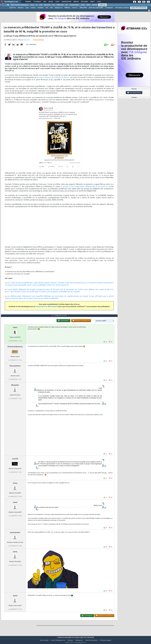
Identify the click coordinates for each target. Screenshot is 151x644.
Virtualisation (109, 8)
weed (15, 506)
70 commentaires (38, 41)
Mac (51, 8)
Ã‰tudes (84, 2)
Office (88, 5)
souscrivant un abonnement (47, 308)
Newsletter (66, 2)
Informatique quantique (122, 8)
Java (53, 5)
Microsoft (47, 5)
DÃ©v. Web (60, 5)
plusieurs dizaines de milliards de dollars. (53, 79)
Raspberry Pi (59, 8)
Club (99, 2)
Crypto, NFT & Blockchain (139, 8)
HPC (47, 8)
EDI (67, 5)
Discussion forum (134, 93)
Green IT (75, 8)
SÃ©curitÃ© (83, 8)
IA (37, 5)
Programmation (74, 5)
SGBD (83, 5)
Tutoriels (37, 2)
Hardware (40, 8)
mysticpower (15, 537)
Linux (27, 8)
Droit (92, 2)
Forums (28, 2)
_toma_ (15, 487)
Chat (57, 2)
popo (15, 331)
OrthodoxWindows (15, 351)
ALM (41, 5)
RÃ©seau (67, 8)
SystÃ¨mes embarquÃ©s (96, 8)
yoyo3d (15, 463)
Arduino (33, 8)
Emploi (76, 2)
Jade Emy (27, 41)
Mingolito (15, 389)
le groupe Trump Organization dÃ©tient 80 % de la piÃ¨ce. (84, 188)
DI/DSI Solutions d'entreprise (20, 5)
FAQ (45, 2)
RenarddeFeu (15, 370)
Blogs (51, 2)
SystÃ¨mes (102, 5)
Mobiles (95, 5)
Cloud (32, 5)
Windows (21, 8)
